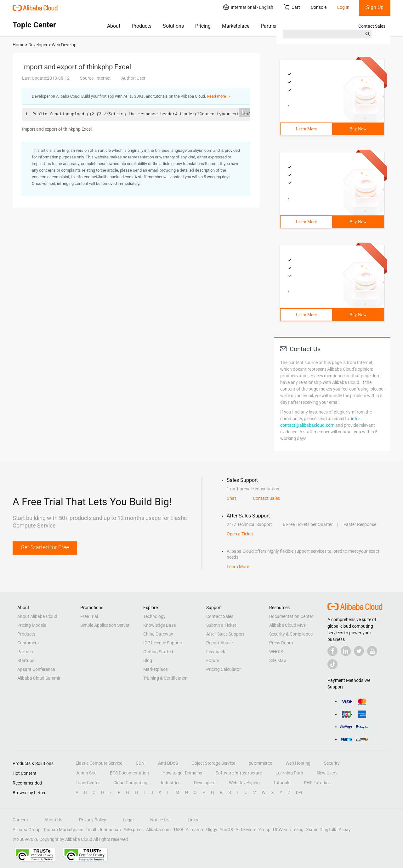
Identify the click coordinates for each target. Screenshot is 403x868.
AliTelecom (246, 830)
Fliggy (211, 830)
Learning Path (289, 773)
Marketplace (236, 26)
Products (142, 26)
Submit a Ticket (221, 625)
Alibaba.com (158, 830)
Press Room (281, 643)
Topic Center (88, 783)
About (114, 26)
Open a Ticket (240, 534)
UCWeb (280, 830)
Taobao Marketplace (63, 830)
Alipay (345, 830)
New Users (327, 773)
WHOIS (276, 652)
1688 (178, 830)
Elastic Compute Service (99, 763)
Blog (148, 660)
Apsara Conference (36, 669)
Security (332, 763)
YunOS (226, 830)
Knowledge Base (159, 625)
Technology (154, 616)
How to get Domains (182, 773)
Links (193, 820)
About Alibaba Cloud (37, 616)
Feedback (216, 652)
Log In (343, 7)
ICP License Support (163, 643)
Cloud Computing (130, 783)
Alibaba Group (27, 830)
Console (319, 7)
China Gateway (158, 634)
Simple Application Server (105, 625)
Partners (270, 26)
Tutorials (282, 783)
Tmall (91, 830)
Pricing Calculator (224, 669)
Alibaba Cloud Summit (39, 678)
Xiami (312, 830)
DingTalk (328, 830)
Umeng (297, 830)
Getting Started (158, 652)
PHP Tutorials (317, 783)
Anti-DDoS (168, 763)
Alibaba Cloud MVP (288, 625)
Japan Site (86, 773)
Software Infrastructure (239, 773)
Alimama (194, 830)
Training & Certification (165, 678)
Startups (26, 660)
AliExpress (133, 830)
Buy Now (358, 129)
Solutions (173, 26)
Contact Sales (372, 26)
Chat (231, 498)
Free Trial (89, 616)
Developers (205, 783)
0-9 (299, 792)
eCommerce (260, 763)
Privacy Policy (93, 820)
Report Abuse (219, 643)
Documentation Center (291, 616)
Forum (213, 660)
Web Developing (244, 783)
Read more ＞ (219, 96)
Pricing (203, 26)
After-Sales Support (225, 634)
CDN (140, 763)
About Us (53, 820)
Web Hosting (298, 763)
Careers (20, 820)
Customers (28, 643)
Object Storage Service (213, 763)
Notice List (161, 820)
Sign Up (375, 7)
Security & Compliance (291, 634)
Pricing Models (32, 625)
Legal (128, 820)
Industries (171, 783)
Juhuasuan (110, 830)
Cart (292, 7)
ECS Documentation (129, 773)
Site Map (278, 660)
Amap (265, 830)
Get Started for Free (45, 547)
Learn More (306, 129)
